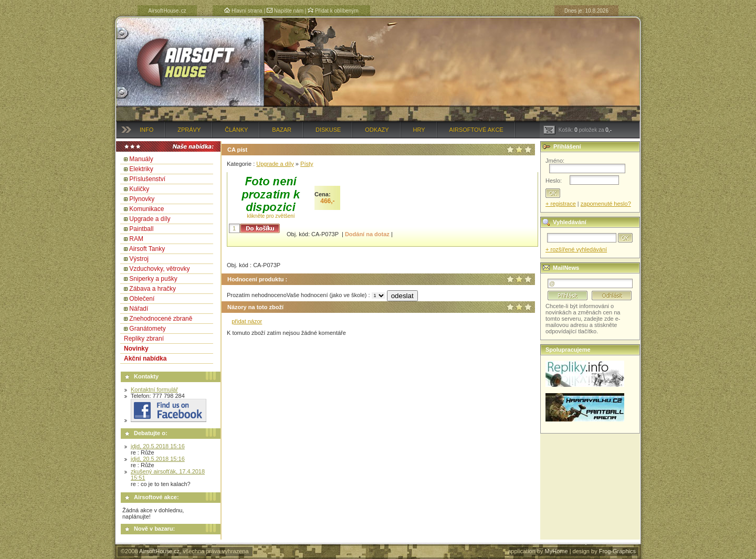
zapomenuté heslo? (606, 204)
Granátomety (147, 329)
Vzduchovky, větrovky (159, 269)
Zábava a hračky (153, 289)
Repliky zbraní (144, 339)
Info (146, 130)
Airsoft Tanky (147, 249)
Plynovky (142, 199)
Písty (307, 164)
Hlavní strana (243, 11)
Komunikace (146, 209)
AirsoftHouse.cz (159, 551)
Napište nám (285, 11)
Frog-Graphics (617, 551)
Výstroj (139, 259)
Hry (419, 130)
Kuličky (139, 189)
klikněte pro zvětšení (271, 216)
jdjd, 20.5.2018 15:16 (158, 446)
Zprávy (189, 130)
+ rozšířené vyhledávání (576, 249)
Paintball (141, 229)
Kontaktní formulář (154, 389)
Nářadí (139, 309)
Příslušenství (147, 179)
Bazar (282, 130)
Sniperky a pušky (153, 279)
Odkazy (377, 130)
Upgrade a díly (150, 219)
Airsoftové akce (476, 130)
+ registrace (561, 204)
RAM (136, 239)
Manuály (141, 159)
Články (236, 130)
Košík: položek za (577, 130)
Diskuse (328, 130)
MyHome (556, 551)
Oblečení (142, 299)
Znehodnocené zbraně (161, 319)
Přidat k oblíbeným (333, 11)
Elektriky (141, 169)
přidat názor (247, 321)
